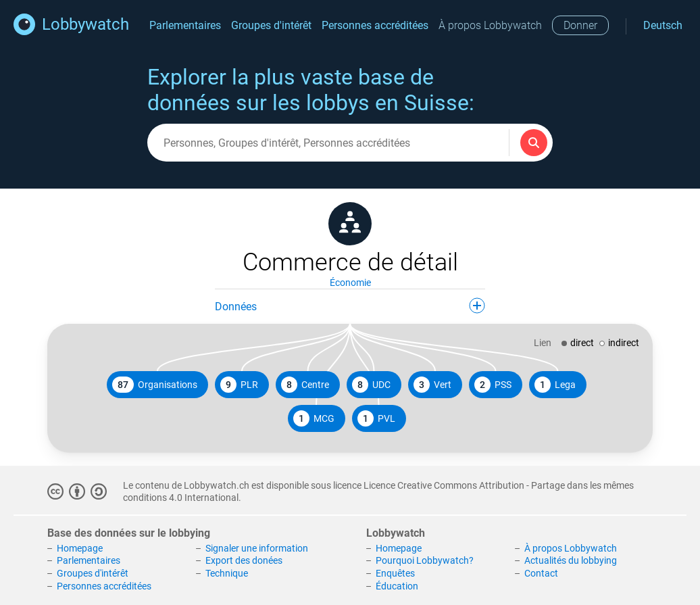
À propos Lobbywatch (490, 25)
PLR (239, 385)
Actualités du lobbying (571, 560)
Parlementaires (185, 25)
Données (350, 306)
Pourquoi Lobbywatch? (425, 560)
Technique (227, 573)
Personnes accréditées (375, 25)
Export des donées (244, 560)
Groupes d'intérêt (271, 25)
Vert (432, 385)
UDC (371, 385)
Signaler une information (257, 548)
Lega (555, 385)
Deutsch (663, 25)
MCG (314, 418)
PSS (493, 385)
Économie (350, 283)
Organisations (155, 385)
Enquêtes (395, 573)
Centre (305, 385)
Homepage (80, 548)
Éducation (397, 586)
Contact (541, 573)
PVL (376, 418)
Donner (580, 25)
